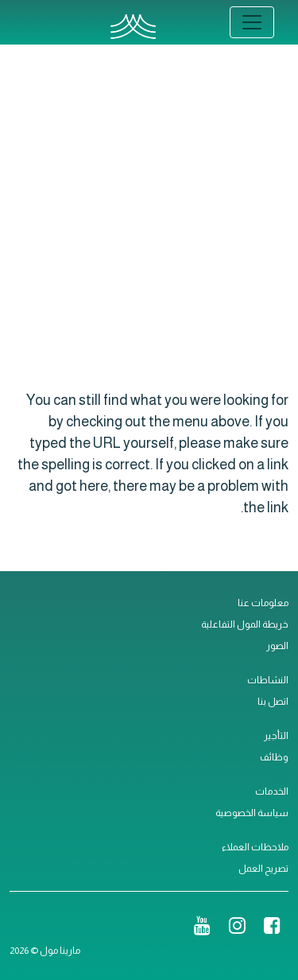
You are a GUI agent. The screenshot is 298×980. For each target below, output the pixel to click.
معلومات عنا (263, 603)
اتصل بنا (273, 702)
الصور (277, 646)
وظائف (274, 757)
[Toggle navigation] (252, 22)
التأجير (276, 736)
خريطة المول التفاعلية (245, 624)
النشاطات (268, 680)
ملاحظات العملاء (255, 847)
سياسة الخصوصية (252, 813)
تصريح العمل (263, 869)
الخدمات (272, 791)
